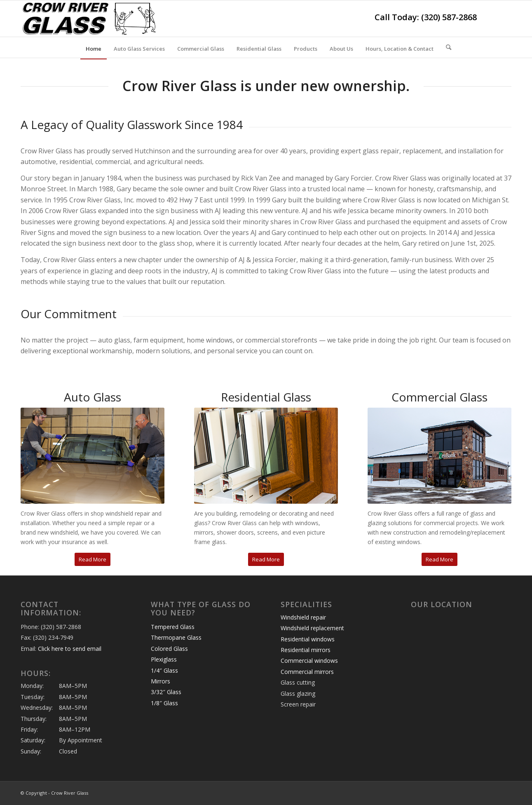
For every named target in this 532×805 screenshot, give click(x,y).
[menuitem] (94, 49)
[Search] (446, 47)
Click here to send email (70, 649)
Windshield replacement (312, 628)
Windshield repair (303, 617)
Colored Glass (169, 649)
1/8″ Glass (164, 703)
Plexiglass (164, 659)
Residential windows (308, 639)
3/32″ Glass (166, 692)
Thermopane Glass (176, 637)
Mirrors (161, 681)
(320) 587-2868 (449, 17)
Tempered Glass (173, 627)
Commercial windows (309, 661)
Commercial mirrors (307, 672)
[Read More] (93, 560)
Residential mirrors (306, 650)
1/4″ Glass (164, 670)
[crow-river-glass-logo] (89, 19)
